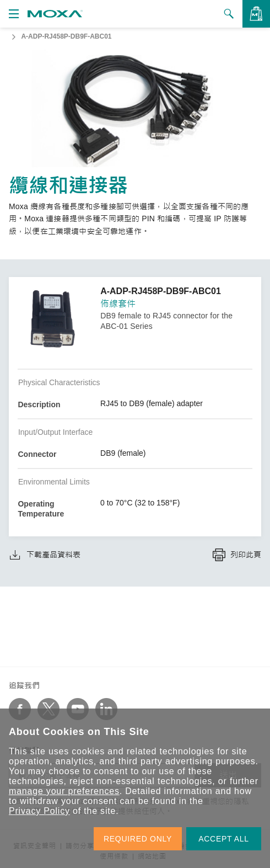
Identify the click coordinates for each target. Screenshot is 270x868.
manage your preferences (64, 791)
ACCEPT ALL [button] (224, 839)
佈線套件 (118, 304)
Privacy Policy (39, 811)
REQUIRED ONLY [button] (138, 839)
